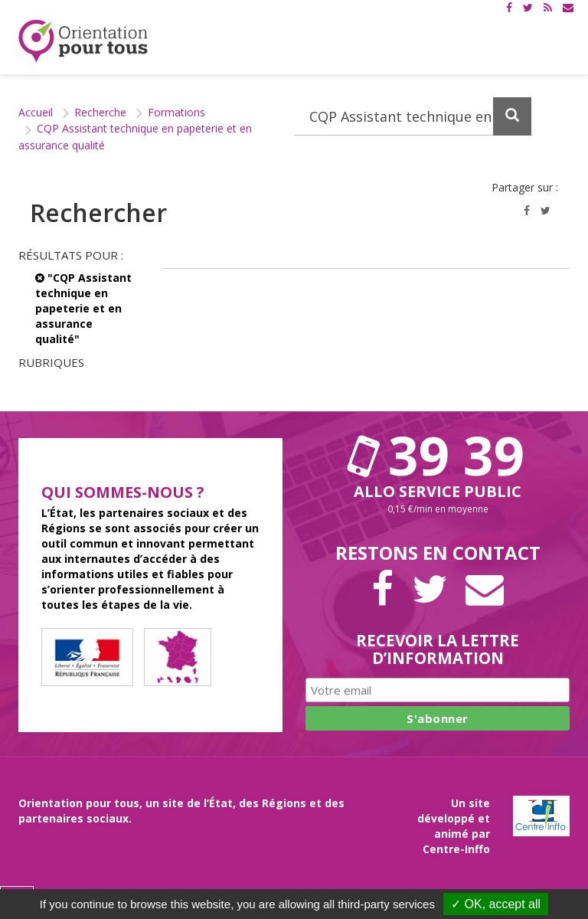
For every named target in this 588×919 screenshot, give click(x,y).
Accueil (36, 112)
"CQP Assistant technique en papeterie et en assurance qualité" (83, 308)
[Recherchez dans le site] (413, 116)
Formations (176, 112)
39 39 (438, 455)
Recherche (100, 112)
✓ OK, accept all (496, 904)
